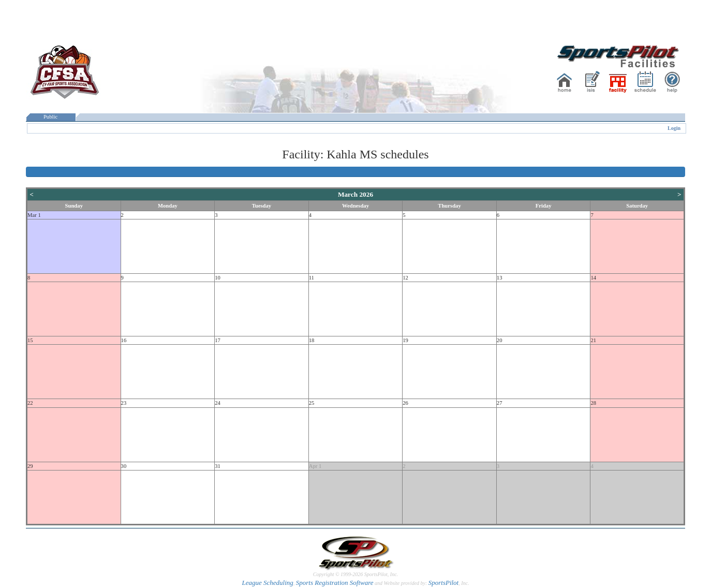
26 (405, 403)
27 (500, 403)
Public (51, 117)
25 (312, 403)
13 (500, 278)
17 (218, 340)
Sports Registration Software (335, 583)
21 (593, 340)
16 (124, 340)
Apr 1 (315, 466)
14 (593, 278)
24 (218, 403)
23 (124, 403)
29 (30, 466)
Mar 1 (34, 215)
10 (218, 278)
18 (312, 340)
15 (30, 340)
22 (30, 403)
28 (593, 403)
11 (312, 278)
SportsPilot (444, 583)
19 (405, 340)
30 (124, 466)
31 (218, 466)
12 (405, 278)
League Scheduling (267, 583)
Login (674, 128)
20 (500, 340)
